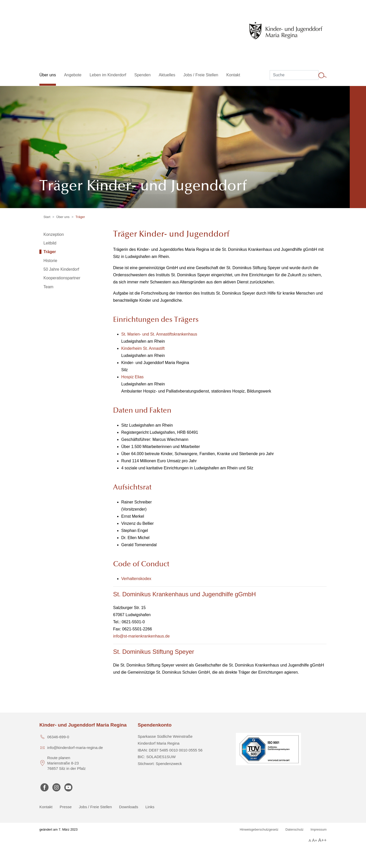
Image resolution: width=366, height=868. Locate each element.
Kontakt (46, 807)
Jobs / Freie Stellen (95, 807)
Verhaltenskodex (136, 579)
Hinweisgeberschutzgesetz (259, 829)
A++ (322, 840)
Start (47, 217)
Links (150, 807)
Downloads (129, 807)
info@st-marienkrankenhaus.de (141, 636)
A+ (315, 840)
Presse (66, 807)
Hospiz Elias (132, 377)
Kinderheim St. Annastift (143, 348)
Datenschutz (294, 829)
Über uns (63, 217)
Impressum (319, 829)
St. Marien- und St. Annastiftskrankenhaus (159, 334)
